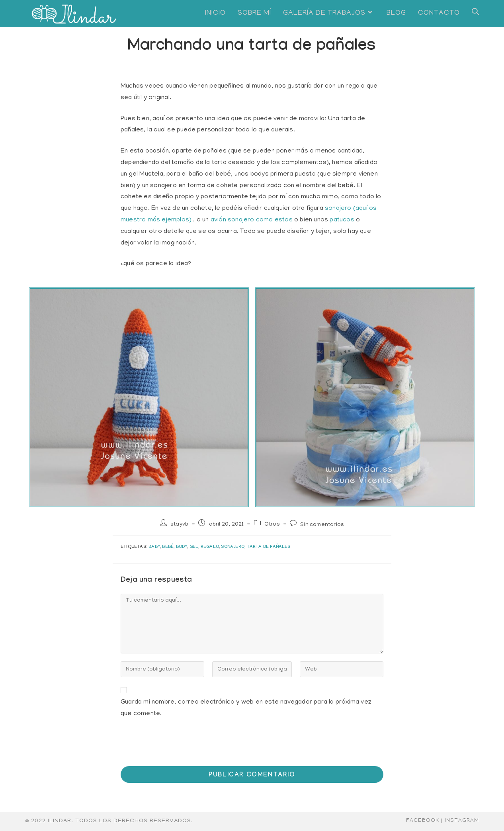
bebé (168, 547)
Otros (272, 525)
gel (194, 547)
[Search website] (475, 14)
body (182, 547)
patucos (342, 220)
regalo (210, 547)
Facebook (423, 821)
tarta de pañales (269, 547)
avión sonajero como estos (252, 220)
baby (154, 547)
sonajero (233, 547)
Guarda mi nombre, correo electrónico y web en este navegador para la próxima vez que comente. (246, 708)
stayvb (179, 525)
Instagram (462, 821)
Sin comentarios (322, 525)
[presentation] (175, 746)
